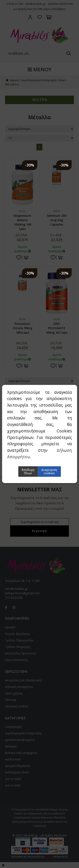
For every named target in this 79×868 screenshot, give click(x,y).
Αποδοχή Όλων (28, 472)
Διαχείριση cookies (49, 472)
